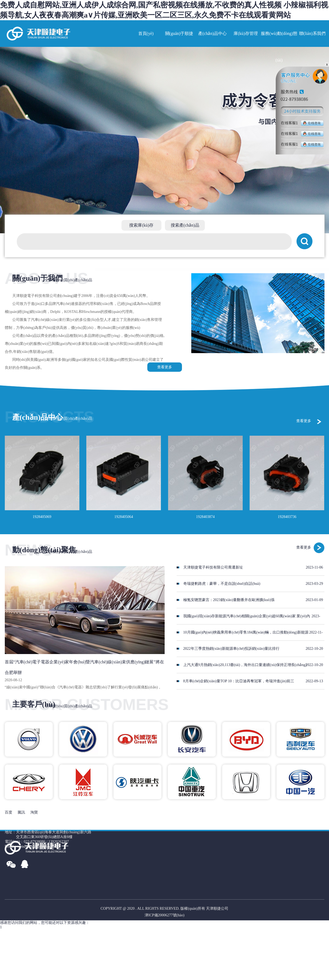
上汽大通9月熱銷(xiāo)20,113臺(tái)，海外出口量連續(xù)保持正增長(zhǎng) (245, 665)
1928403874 (205, 517)
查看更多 (165, 367)
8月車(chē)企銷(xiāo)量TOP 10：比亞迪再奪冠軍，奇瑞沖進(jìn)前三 (239, 681)
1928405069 (42, 517)
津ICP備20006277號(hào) (164, 915)
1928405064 (124, 517)
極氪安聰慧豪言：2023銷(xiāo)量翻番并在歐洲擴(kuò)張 (229, 600)
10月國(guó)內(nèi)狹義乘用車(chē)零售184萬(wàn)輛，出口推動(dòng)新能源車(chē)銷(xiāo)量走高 (243, 635)
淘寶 (34, 812)
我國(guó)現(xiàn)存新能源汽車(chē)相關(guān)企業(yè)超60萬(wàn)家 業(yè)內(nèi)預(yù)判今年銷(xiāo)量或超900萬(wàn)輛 (243, 619)
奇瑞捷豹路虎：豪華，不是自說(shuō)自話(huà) (222, 584)
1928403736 (287, 517)
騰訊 (21, 812)
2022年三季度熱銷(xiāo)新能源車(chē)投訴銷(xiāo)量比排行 (231, 649)
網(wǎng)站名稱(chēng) (38, 34)
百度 (9, 812)
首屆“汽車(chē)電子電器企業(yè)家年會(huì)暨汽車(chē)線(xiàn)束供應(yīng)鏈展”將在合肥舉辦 (84, 667)
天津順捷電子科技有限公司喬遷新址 (213, 567)
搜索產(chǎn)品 (185, 225)
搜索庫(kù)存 (141, 225)
